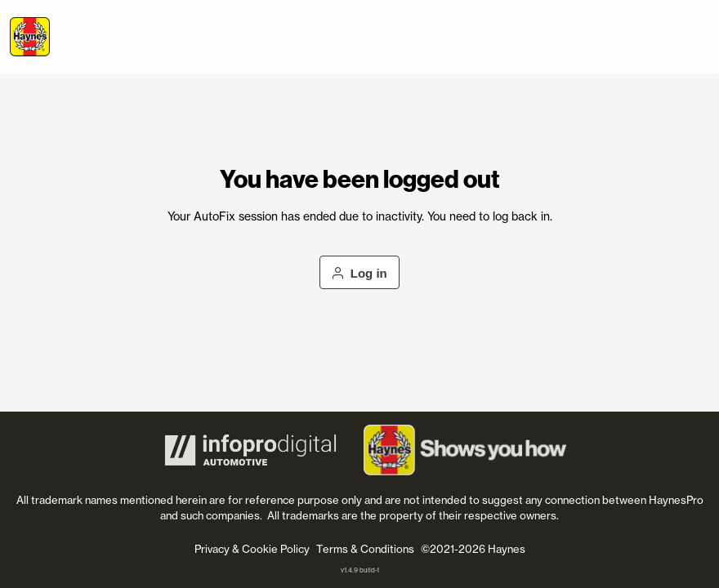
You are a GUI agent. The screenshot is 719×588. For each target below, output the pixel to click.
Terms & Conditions (365, 549)
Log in (359, 273)
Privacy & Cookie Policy (252, 549)
